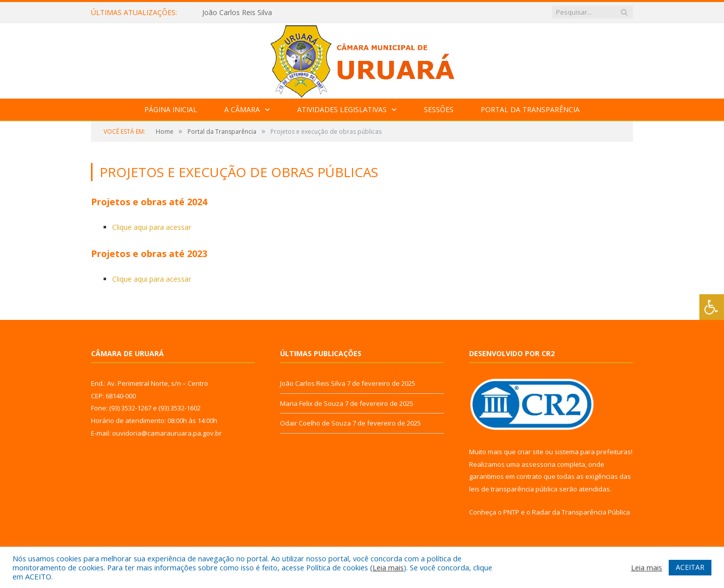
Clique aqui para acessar (152, 227)
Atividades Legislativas (342, 109)
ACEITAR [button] (690, 567)
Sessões (439, 109)
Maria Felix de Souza (312, 403)
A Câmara (242, 109)
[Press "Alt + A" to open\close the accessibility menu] (712, 307)
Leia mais (388, 567)
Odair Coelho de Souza (315, 423)
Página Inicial (171, 109)
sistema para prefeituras (593, 452)
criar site (530, 452)
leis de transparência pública (513, 489)
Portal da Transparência (530, 109)
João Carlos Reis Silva (237, 13)
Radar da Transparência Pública (581, 512)
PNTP (511, 512)
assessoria (538, 464)
